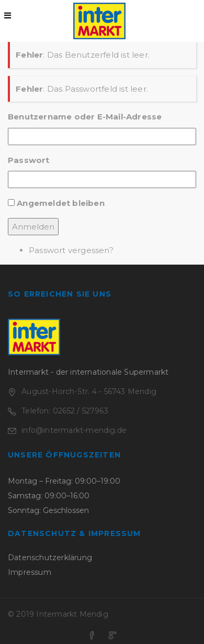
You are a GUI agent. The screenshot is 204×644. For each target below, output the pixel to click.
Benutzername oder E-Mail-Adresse (85, 117)
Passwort (29, 160)
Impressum (30, 572)
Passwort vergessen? (71, 250)
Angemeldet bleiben (61, 203)
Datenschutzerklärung (50, 558)
